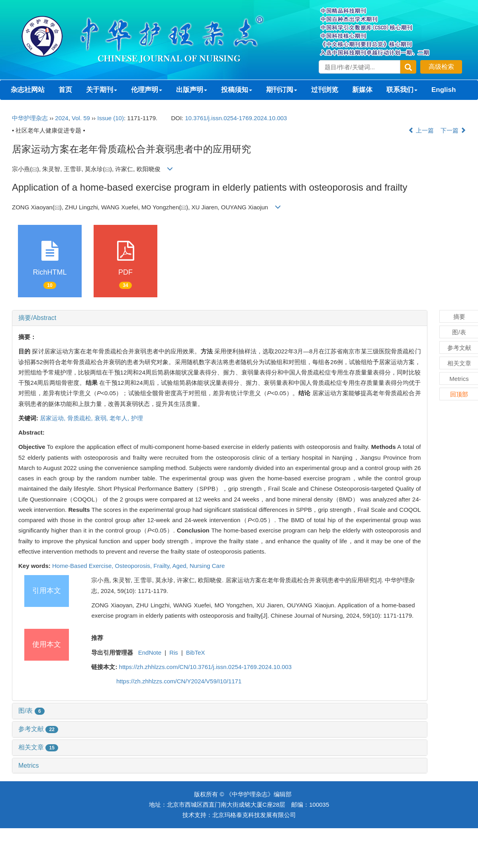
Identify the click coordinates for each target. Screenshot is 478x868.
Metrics (29, 766)
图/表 (31, 711)
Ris (174, 652)
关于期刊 (102, 90)
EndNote (150, 652)
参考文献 (38, 729)
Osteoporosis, (134, 566)
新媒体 (362, 90)
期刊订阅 (282, 90)
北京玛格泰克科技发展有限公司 (254, 815)
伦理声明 (147, 90)
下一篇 (453, 130)
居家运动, (53, 418)
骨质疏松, (81, 418)
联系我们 (402, 90)
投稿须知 (237, 90)
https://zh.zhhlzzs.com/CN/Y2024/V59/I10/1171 (179, 681)
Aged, (181, 566)
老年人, (120, 418)
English (444, 90)
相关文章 (38, 747)
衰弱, (102, 418)
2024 (62, 118)
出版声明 (192, 90)
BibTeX (196, 652)
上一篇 (421, 130)
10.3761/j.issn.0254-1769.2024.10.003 (236, 118)
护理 (137, 418)
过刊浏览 (325, 90)
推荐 (97, 638)
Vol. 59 (81, 118)
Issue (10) (111, 118)
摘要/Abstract (37, 318)
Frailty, (163, 566)
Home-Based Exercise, (84, 566)
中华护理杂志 (30, 118)
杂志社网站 (28, 90)
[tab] (220, 318)
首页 (65, 90)
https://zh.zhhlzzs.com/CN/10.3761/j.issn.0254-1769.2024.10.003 (206, 667)
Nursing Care (207, 566)
